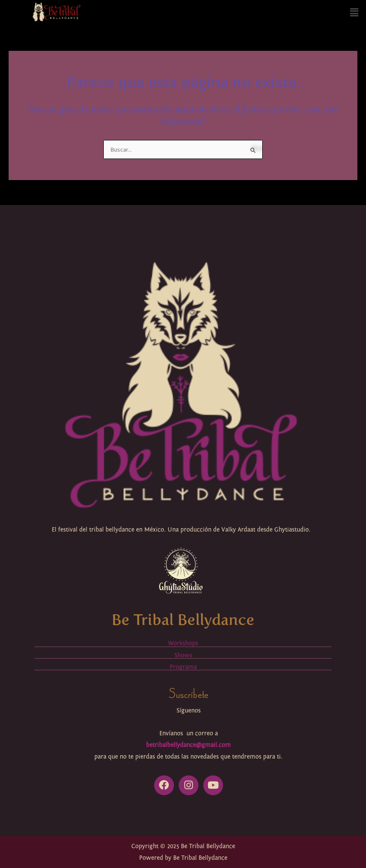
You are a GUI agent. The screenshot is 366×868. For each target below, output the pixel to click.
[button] (354, 13)
